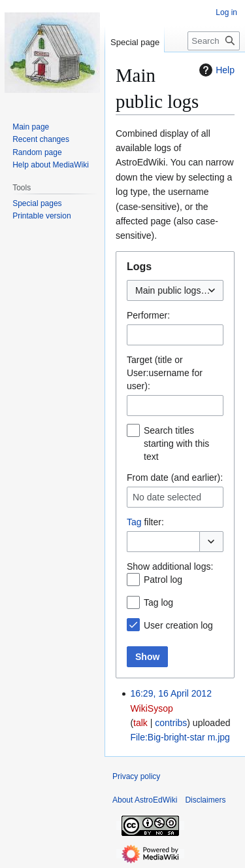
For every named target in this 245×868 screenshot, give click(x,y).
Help (215, 70)
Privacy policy (136, 776)
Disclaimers (205, 800)
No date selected (167, 497)
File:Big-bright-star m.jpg (180, 737)
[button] (211, 542)
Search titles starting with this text (176, 443)
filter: (145, 522)
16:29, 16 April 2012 (171, 693)
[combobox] (175, 290)
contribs (171, 723)
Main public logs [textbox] (168, 290)
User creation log (178, 625)
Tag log (158, 602)
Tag (134, 522)
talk (140, 723)
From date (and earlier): (175, 477)
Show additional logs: (170, 566)
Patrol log (163, 580)
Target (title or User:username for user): (165, 373)
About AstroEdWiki (145, 800)
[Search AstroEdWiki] (214, 41)
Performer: (148, 315)
